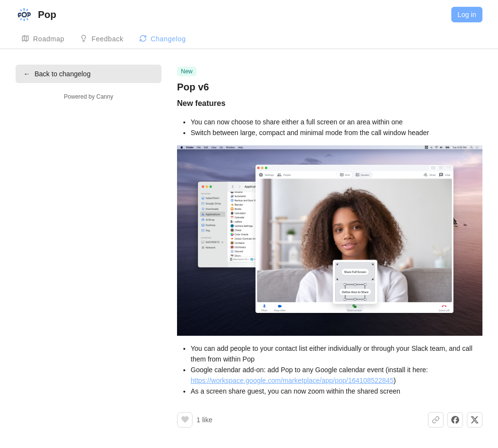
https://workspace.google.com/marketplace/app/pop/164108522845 (292, 380)
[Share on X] (475, 420)
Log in (467, 15)
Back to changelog (57, 74)
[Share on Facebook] (455, 420)
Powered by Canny (88, 97)
